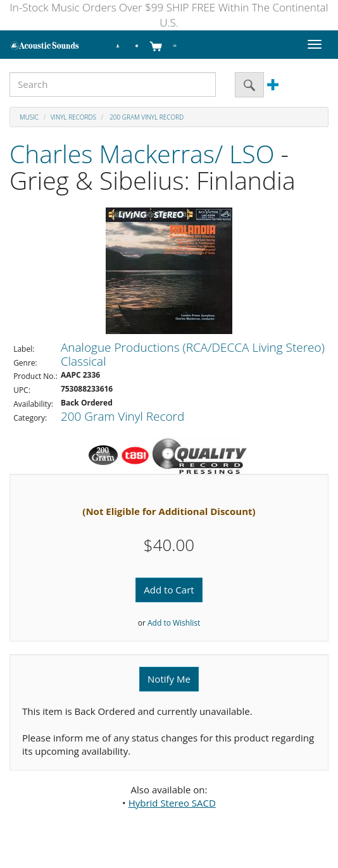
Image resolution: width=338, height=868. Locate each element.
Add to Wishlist (174, 623)
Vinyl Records (73, 117)
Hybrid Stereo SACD (172, 803)
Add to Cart (169, 590)
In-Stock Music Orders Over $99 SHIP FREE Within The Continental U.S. (169, 15)
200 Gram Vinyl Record (146, 117)
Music (29, 117)
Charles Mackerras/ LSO (142, 153)
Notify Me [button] (169, 679)
